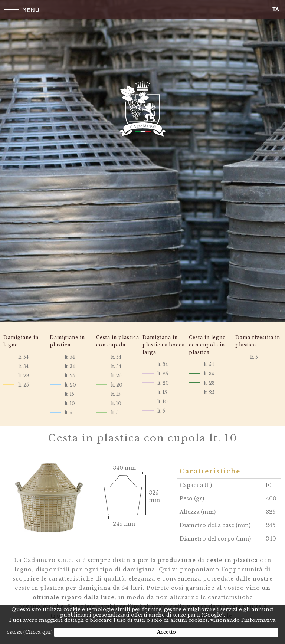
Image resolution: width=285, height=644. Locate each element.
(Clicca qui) (38, 632)
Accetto (166, 632)
